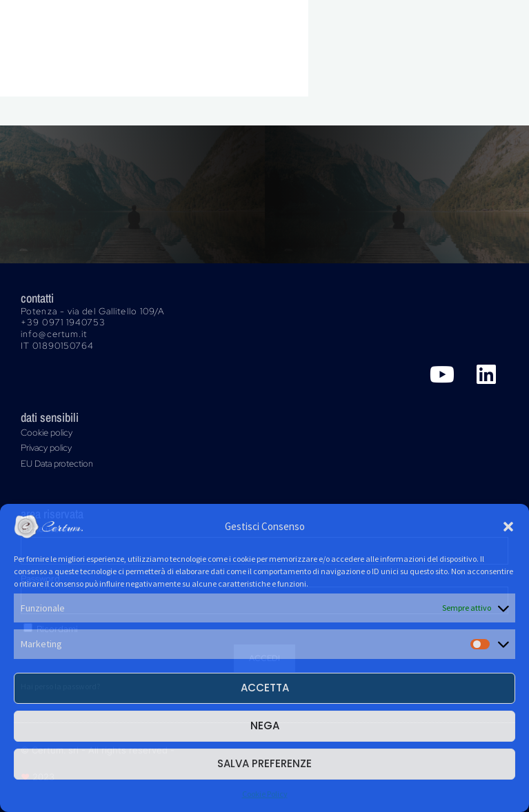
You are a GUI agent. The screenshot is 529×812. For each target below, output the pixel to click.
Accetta (265, 688)
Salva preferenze (264, 763)
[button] (508, 527)
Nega (265, 725)
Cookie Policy (265, 794)
